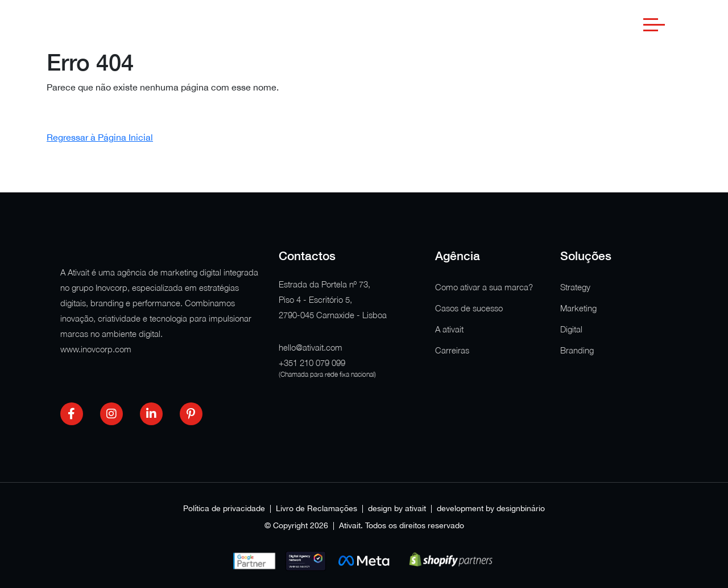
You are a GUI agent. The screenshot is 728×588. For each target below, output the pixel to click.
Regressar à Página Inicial (100, 137)
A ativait (449, 329)
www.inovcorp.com (96, 349)
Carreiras (452, 350)
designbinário (521, 508)
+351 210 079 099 (312, 363)
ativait (415, 508)
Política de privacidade (224, 508)
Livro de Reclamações (317, 508)
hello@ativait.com (311, 347)
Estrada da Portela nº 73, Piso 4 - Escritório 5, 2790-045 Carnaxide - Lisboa (333, 299)
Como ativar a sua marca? (484, 287)
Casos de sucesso (469, 308)
